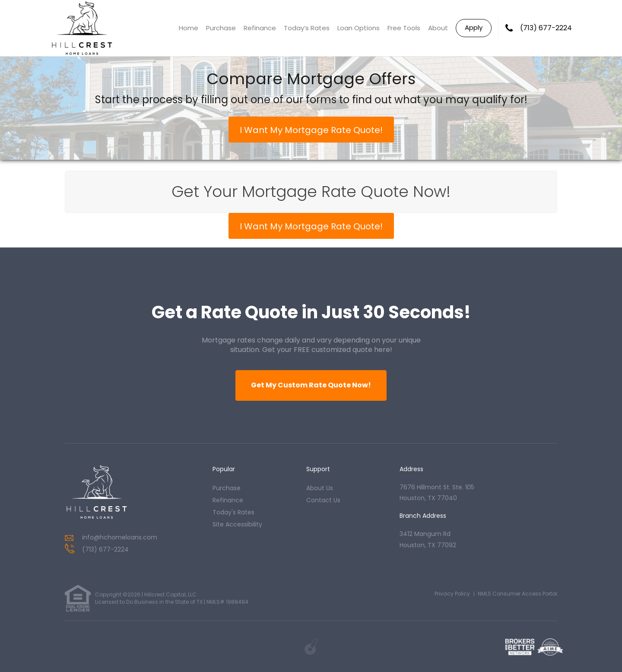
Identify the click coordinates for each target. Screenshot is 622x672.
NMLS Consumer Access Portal (517, 594)
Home (189, 28)
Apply (474, 27)
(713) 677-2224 (546, 28)
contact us (323, 500)
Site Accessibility (237, 524)
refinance (228, 500)
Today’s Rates (307, 28)
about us (320, 488)
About (438, 28)
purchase (227, 488)
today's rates (233, 512)
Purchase (221, 28)
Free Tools (404, 28)
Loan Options (359, 28)
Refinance (260, 28)
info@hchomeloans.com (120, 537)
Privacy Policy (452, 594)
